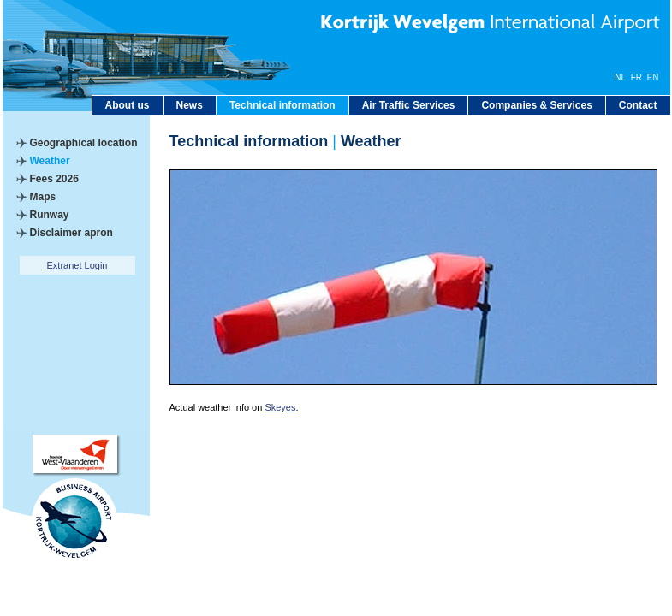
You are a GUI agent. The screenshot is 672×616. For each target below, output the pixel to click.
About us (128, 105)
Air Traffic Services (409, 105)
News (190, 105)
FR (636, 77)
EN (653, 77)
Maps (43, 197)
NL (620, 77)
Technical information (282, 105)
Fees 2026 (54, 179)
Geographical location (84, 143)
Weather (50, 161)
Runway (50, 215)
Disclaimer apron (71, 233)
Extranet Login (77, 265)
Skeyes (280, 407)
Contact (638, 105)
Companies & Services (536, 105)
